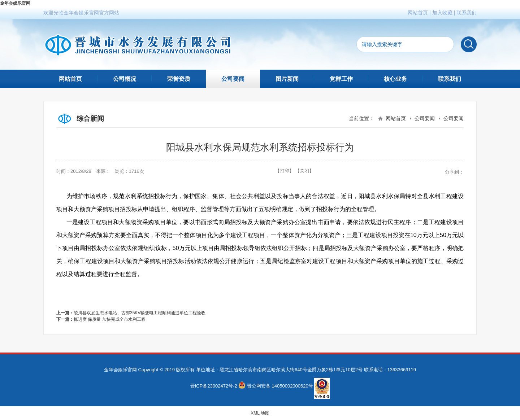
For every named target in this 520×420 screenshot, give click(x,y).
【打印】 (285, 171)
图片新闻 (287, 79)
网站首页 (418, 13)
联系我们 (467, 13)
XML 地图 (260, 413)
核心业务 (395, 79)
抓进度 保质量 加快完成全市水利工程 (110, 319)
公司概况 (125, 79)
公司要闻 (233, 79)
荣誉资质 (179, 79)
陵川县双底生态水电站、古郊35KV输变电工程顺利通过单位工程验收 (140, 313)
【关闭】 (304, 171)
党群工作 (341, 79)
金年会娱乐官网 (15, 3)
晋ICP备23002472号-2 (214, 386)
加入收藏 (442, 13)
